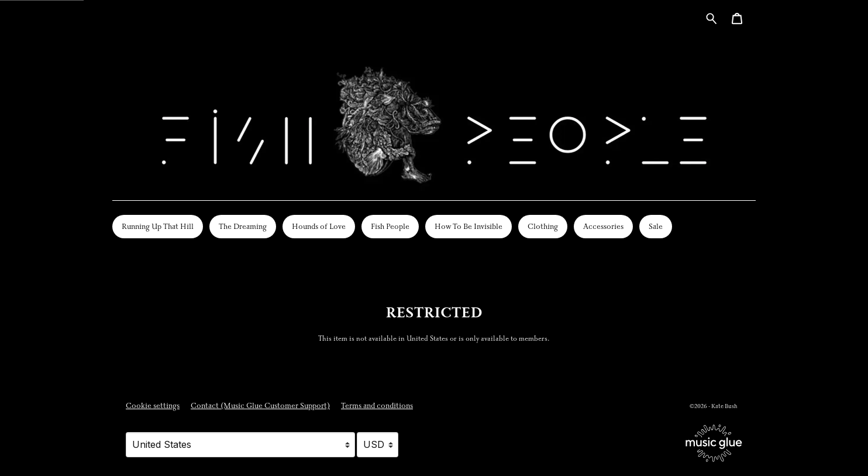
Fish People (390, 227)
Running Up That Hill (158, 227)
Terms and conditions (377, 406)
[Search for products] (712, 18)
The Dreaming (243, 227)
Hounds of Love (319, 227)
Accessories (603, 227)
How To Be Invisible (469, 227)
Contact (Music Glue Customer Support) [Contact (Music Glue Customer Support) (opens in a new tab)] (260, 406)
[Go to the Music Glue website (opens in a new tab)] (714, 443)
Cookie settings (153, 406)
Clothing (543, 227)
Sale (656, 227)
